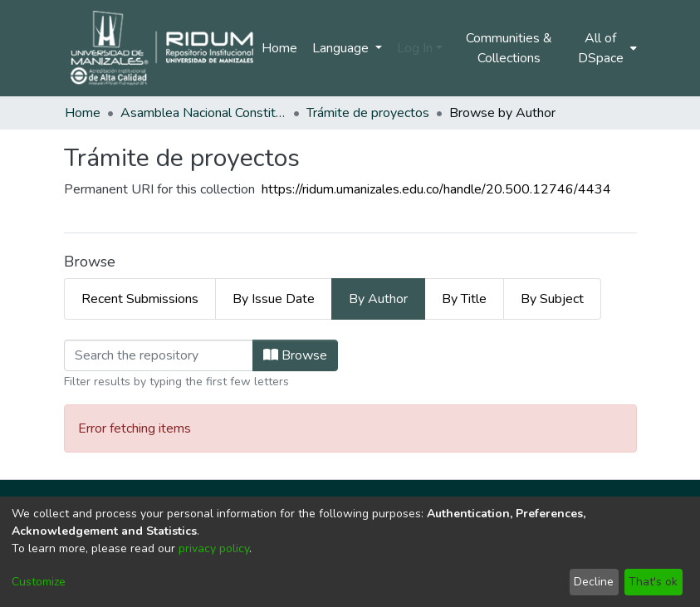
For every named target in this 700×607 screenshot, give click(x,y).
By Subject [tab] (552, 299)
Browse (295, 355)
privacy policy (214, 548)
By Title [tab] (464, 299)
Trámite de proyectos (368, 113)
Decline (594, 582)
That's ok (653, 582)
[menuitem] (605, 48)
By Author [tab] (378, 299)
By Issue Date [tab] (274, 299)
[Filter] (159, 355)
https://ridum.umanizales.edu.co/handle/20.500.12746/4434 (436, 189)
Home (279, 48)
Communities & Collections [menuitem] (509, 48)
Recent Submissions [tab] (140, 299)
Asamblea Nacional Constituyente (203, 113)
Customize (39, 582)
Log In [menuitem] (415, 48)
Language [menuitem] (342, 48)
